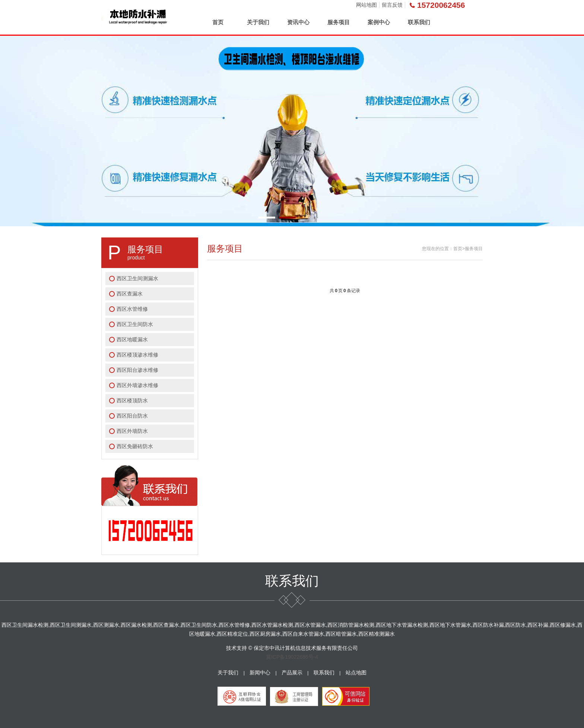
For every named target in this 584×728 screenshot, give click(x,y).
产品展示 (292, 673)
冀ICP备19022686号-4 (292, 657)
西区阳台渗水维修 (137, 370)
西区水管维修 (132, 309)
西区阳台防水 (132, 416)
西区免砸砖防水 (135, 446)
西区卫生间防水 (135, 324)
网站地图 (366, 5)
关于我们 (258, 22)
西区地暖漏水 (132, 339)
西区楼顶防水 (132, 400)
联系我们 (419, 22)
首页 (218, 22)
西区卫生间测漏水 (137, 278)
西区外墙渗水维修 (137, 385)
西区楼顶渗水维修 (137, 355)
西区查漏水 (130, 294)
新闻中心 (260, 673)
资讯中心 (298, 22)
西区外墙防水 (132, 431)
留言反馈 (392, 5)
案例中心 (379, 22)
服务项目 (339, 22)
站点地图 (356, 673)
